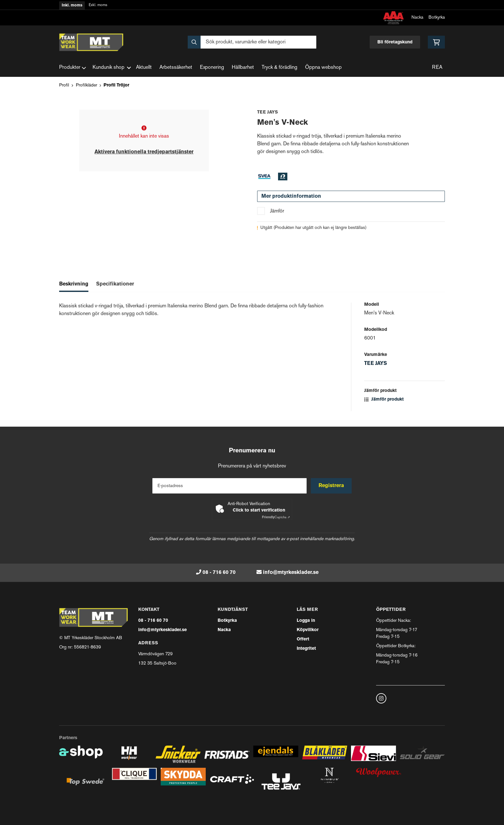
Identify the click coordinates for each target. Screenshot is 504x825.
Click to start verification (259, 510)
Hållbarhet (243, 68)
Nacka (417, 18)
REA (437, 68)
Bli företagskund (395, 42)
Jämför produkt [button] (384, 399)
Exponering (212, 68)
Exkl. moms (98, 5)
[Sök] (252, 42)
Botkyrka (437, 18)
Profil (64, 85)
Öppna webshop (323, 68)
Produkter (73, 68)
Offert (303, 639)
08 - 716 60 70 (219, 573)
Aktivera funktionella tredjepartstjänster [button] (144, 152)
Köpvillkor (308, 630)
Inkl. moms (72, 5)
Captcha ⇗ (276, 517)
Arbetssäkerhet (176, 68)
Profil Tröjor (116, 85)
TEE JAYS (376, 364)
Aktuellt (144, 68)
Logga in (306, 621)
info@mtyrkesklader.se (291, 573)
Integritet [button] (306, 649)
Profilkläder (86, 85)
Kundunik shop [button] (112, 68)
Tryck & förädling (279, 68)
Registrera (332, 486)
